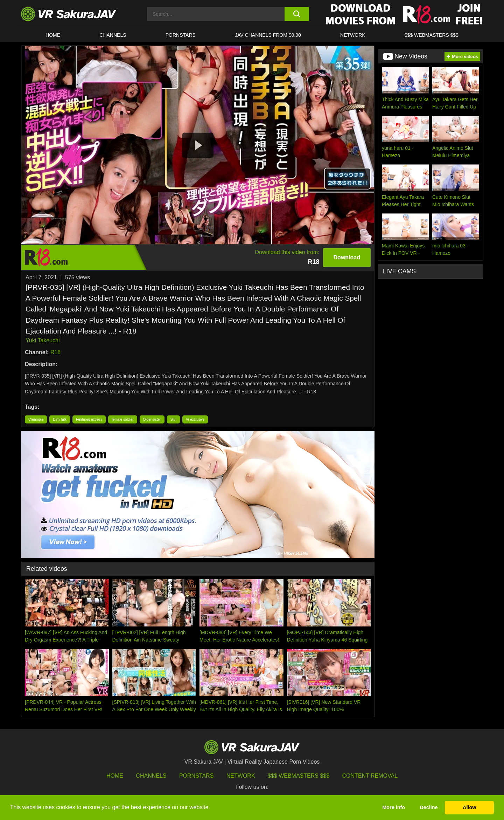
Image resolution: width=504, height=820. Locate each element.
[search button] (297, 14)
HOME (53, 35)
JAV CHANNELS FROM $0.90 (268, 35)
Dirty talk (60, 419)
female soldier (122, 419)
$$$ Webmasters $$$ (299, 776)
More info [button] (394, 807)
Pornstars (181, 35)
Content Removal (370, 776)
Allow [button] (469, 807)
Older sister (152, 419)
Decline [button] (429, 807)
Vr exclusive (195, 419)
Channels (113, 35)
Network (353, 35)
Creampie (36, 419)
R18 (55, 352)
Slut (173, 419)
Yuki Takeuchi (43, 340)
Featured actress (89, 419)
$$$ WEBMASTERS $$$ (432, 35)
